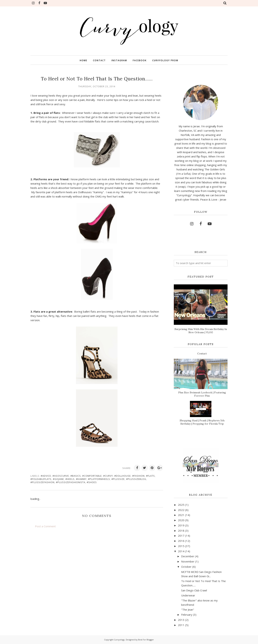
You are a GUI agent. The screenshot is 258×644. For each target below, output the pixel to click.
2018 (181, 531)
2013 (181, 620)
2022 (181, 510)
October (186, 567)
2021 (181, 515)
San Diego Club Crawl (194, 590)
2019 (181, 525)
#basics (76, 476)
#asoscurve (61, 476)
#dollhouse (123, 476)
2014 (181, 551)
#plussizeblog (136, 479)
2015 (181, 546)
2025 (181, 505)
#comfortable (92, 476)
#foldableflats (41, 479)
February (187, 615)
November (188, 561)
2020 (181, 520)
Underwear (188, 595)
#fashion (138, 476)
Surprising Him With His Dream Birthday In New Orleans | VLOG (201, 331)
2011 (181, 625)
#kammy (81, 479)
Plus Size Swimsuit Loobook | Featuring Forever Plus (202, 394)
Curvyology (119, 640)
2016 (181, 541)
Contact (202, 354)
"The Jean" (188, 610)
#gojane (58, 479)
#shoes (92, 482)
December (188, 556)
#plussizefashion (42, 482)
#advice (46, 476)
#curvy (108, 476)
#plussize (118, 479)
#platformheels (99, 479)
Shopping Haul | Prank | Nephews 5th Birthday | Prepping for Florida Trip (202, 422)
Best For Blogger (146, 640)
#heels (70, 479)
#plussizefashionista (71, 482)
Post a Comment (45, 526)
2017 (181, 536)
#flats (150, 476)
